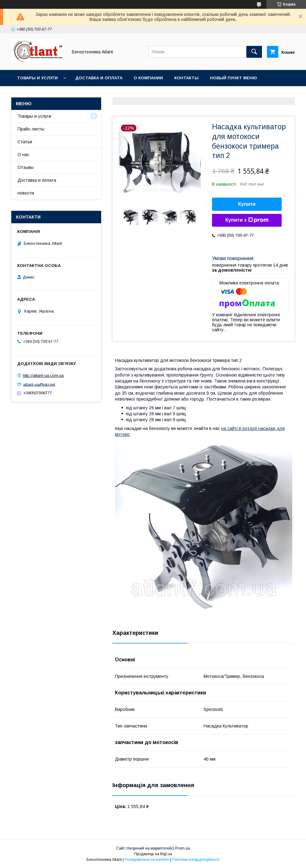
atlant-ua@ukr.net (39, 384)
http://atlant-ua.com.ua (43, 375)
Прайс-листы (31, 129)
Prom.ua (183, 848)
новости (26, 193)
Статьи (25, 142)
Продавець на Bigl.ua (153, 854)
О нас (23, 155)
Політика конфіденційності (196, 860)
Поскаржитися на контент (147, 860)
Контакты (186, 78)
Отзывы (26, 167)
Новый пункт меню (233, 78)
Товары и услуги (37, 78)
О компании (148, 78)
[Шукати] (254, 52)
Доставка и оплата (99, 78)
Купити (247, 204)
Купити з (247, 220)
